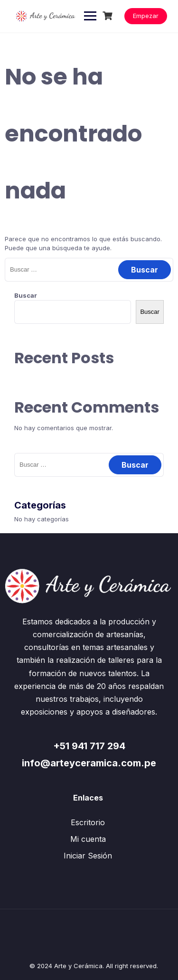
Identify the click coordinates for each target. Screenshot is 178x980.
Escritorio (88, 822)
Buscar (26, 295)
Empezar (146, 16)
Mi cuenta (88, 839)
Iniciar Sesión (88, 856)
